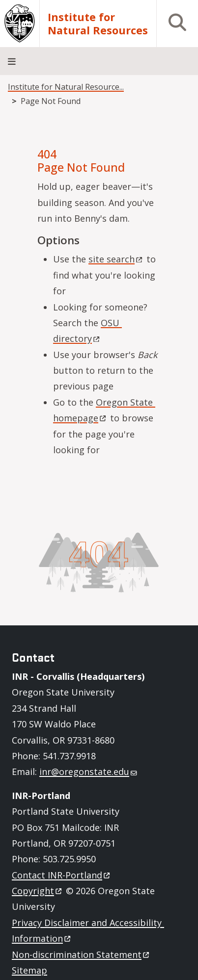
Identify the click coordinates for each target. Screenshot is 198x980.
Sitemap (29, 970)
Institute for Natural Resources (98, 24)
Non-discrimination (81, 954)
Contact (62, 875)
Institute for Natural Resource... (66, 87)
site (116, 259)
